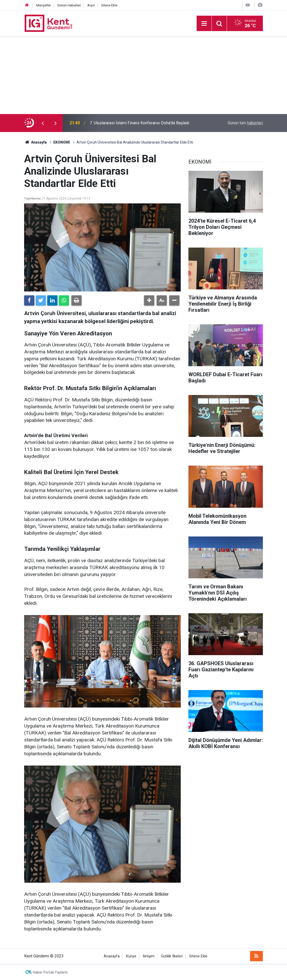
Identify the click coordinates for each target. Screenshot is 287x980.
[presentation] (43, 123)
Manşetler (44, 5)
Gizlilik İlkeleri (172, 956)
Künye (131, 956)
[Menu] (204, 24)
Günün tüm (245, 123)
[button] (149, 300)
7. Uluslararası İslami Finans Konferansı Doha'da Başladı (139, 123)
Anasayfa (112, 956)
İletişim (149, 956)
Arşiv (91, 5)
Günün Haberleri (69, 5)
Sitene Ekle (109, 5)
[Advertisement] (143, 76)
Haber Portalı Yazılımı (50, 972)
